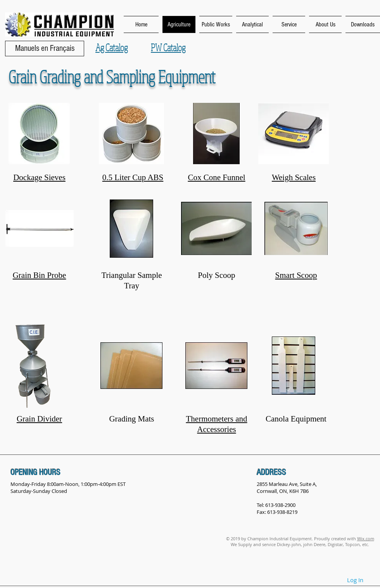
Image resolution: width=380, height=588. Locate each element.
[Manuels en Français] (45, 49)
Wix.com (366, 539)
